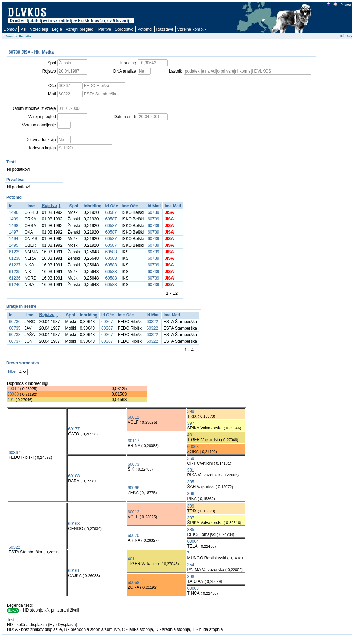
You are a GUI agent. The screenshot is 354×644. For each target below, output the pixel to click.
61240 (15, 285)
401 (11, 400)
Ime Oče (130, 206)
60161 (74, 571)
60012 (13, 389)
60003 (193, 588)
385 (191, 530)
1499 (14, 219)
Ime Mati (173, 206)
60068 (13, 394)
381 (191, 470)
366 (191, 494)
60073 (133, 464)
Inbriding (92, 206)
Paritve (105, 29)
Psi (23, 29)
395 (191, 482)
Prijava (345, 5)
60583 (111, 252)
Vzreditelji (39, 29)
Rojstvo (49, 206)
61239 (15, 252)
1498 (14, 226)
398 (191, 577)
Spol (74, 206)
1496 (14, 212)
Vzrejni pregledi (80, 29)
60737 (15, 341)
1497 (14, 232)
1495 (14, 245)
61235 (15, 272)
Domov (10, 29)
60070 (133, 536)
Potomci (145, 29)
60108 (74, 476)
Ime (31, 206)
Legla (57, 29)
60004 (193, 541)
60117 (133, 441)
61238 (15, 258)
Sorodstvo (124, 29)
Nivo (12, 372)
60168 (74, 524)
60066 (133, 488)
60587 (111, 212)
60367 (107, 322)
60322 (152, 322)
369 (191, 458)
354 (191, 565)
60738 (15, 335)
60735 (15, 328)
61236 (15, 278)
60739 (153, 212)
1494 (14, 239)
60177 (74, 429)
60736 (15, 322)
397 (191, 423)
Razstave (165, 29)
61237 (15, 265)
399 (191, 411)
